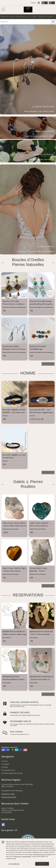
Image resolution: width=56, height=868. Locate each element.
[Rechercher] (53, 22)
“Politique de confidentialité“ (22, 856)
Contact (33, 3)
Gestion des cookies (8, 794)
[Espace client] (39, 3)
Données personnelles (9, 797)
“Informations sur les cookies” (42, 854)
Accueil (4, 761)
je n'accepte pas (14, 864)
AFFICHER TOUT (48, 364)
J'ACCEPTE (42, 864)
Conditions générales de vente (12, 773)
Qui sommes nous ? (8, 770)
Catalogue (5, 764)
